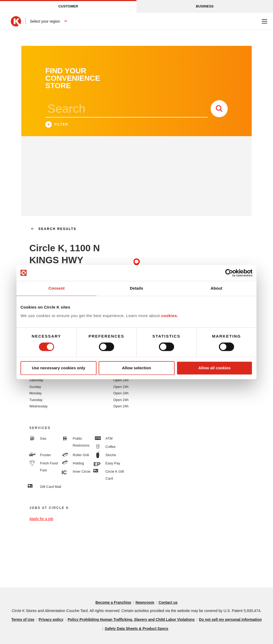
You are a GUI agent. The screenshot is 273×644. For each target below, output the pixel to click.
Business (205, 6)
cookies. (170, 316)
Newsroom (145, 603)
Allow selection (136, 368)
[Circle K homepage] (16, 21)
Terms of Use (21, 620)
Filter (57, 125)
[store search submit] (219, 109)
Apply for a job (41, 519)
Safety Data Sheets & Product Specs (136, 629)
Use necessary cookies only (58, 368)
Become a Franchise (113, 603)
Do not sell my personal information (232, 620)
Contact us (168, 603)
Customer (68, 6)
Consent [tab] (57, 288)
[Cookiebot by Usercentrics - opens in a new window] (229, 273)
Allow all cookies (214, 368)
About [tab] (216, 288)
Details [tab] (136, 288)
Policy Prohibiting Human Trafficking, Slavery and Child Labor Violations (131, 620)
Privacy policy (50, 620)
